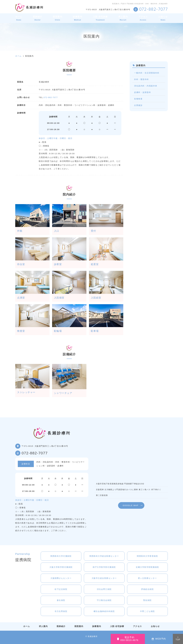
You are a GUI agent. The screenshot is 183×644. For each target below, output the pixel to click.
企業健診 (138, 105)
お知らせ (163, 18)
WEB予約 (159, 639)
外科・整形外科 (141, 79)
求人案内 (123, 18)
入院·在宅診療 (100, 18)
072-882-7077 (51, 97)
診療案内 (78, 18)
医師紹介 (38, 18)
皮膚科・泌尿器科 (142, 92)
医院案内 (58, 18)
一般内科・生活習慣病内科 (147, 73)
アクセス (143, 18)
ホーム (19, 18)
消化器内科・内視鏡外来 (146, 86)
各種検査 (138, 99)
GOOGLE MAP (131, 505)
